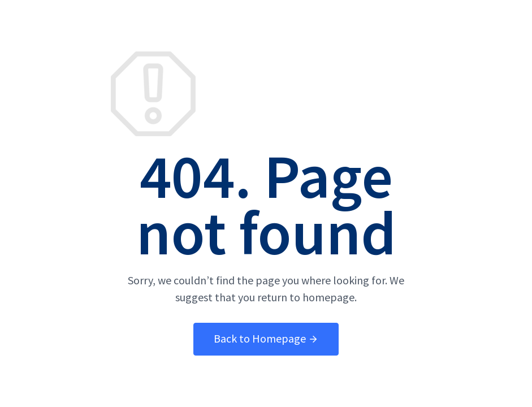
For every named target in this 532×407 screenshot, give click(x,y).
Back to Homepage (266, 339)
